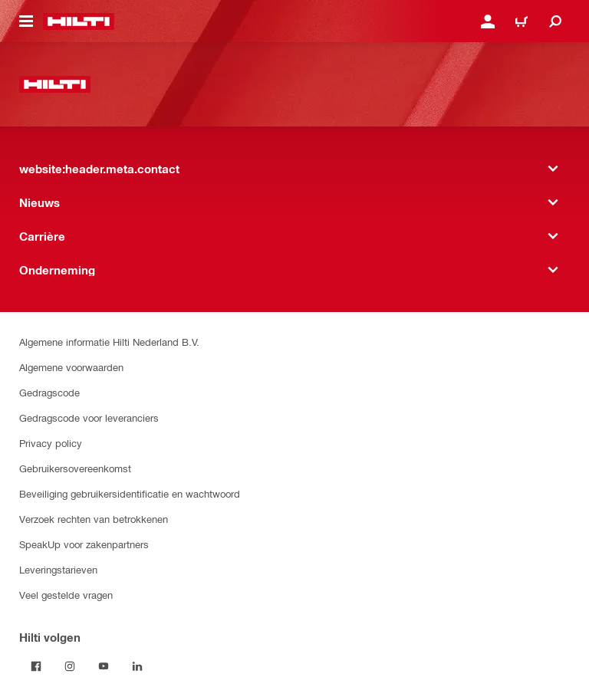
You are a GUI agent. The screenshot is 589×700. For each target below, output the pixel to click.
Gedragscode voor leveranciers (89, 417)
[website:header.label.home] (79, 21)
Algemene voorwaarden (71, 367)
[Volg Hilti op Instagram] (70, 666)
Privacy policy (51, 443)
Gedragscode (49, 392)
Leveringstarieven (58, 569)
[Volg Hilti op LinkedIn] (137, 666)
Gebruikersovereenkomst (75, 468)
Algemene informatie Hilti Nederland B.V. (109, 342)
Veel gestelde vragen (66, 595)
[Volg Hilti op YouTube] (104, 666)
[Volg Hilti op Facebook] (36, 666)
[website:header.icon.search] (555, 21)
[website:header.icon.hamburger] (26, 21)
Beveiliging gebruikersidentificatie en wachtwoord (130, 493)
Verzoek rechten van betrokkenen (94, 519)
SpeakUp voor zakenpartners (84, 544)
